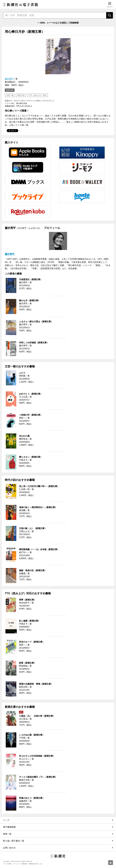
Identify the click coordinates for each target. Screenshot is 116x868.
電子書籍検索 (9, 827)
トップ (6, 820)
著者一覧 (7, 834)
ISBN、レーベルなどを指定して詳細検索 (59, 23)
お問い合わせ (9, 848)
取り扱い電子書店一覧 (14, 841)
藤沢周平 (9, 79)
